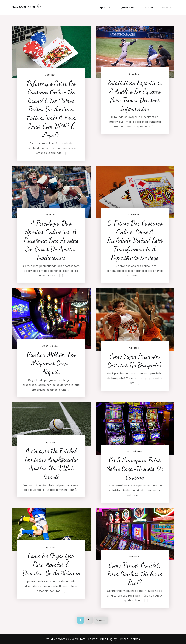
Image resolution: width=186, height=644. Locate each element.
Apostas (105, 8)
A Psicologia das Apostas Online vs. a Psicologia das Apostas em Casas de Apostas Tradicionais (51, 240)
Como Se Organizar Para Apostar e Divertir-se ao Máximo (51, 564)
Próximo (101, 620)
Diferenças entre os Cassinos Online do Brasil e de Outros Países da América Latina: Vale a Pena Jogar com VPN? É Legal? (51, 109)
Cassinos (148, 8)
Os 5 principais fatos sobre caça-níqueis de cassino (135, 468)
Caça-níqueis (126, 8)
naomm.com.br (27, 6)
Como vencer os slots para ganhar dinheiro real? (135, 574)
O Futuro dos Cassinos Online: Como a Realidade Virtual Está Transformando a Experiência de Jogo (135, 240)
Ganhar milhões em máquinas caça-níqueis (51, 363)
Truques (166, 8)
